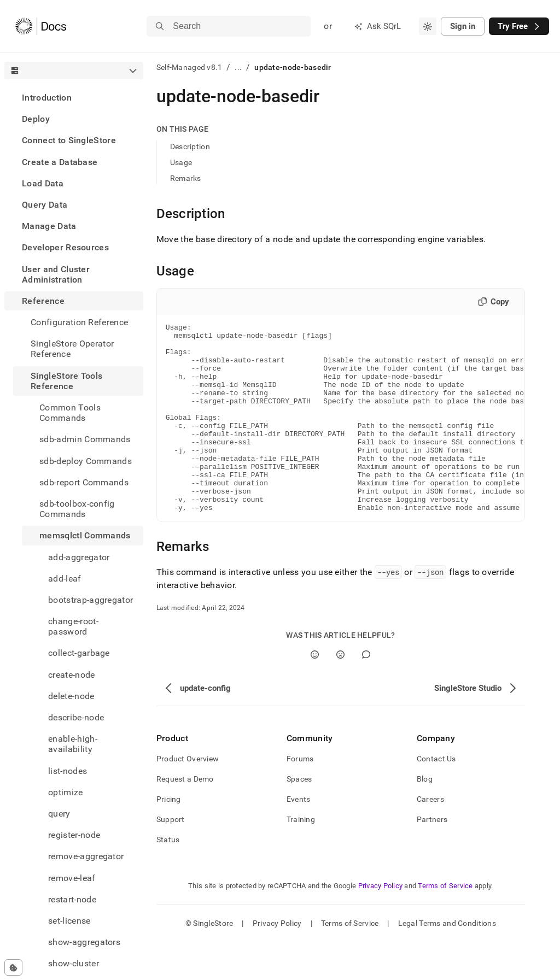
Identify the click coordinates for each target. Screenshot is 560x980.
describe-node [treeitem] (76, 717)
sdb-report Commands (84, 482)
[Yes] (315, 692)
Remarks (186, 178)
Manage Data (49, 226)
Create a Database (60, 162)
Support (171, 857)
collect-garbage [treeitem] (79, 653)
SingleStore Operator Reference (72, 349)
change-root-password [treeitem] (73, 626)
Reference (43, 301)
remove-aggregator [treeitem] (86, 856)
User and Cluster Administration (56, 274)
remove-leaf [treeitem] (72, 878)
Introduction (47, 98)
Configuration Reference (79, 322)
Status (168, 877)
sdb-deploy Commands (86, 461)
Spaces (299, 817)
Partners (432, 857)
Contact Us (436, 796)
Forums (300, 796)
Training (301, 857)
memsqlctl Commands (85, 535)
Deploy (36, 119)
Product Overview (188, 796)
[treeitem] (74, 98)
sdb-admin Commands (85, 439)
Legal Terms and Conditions (447, 961)
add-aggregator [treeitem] (79, 557)
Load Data (43, 183)
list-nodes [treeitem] (68, 771)
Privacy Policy (381, 923)
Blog (425, 817)
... (238, 67)
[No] (340, 692)
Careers (430, 837)
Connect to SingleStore (69, 140)
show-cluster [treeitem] (74, 963)
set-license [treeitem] (69, 921)
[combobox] (428, 26)
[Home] (41, 26)
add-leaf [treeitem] (65, 579)
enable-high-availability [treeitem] (73, 744)
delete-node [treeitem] (71, 696)
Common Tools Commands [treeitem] (70, 413)
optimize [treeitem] (66, 792)
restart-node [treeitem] (72, 899)
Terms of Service (445, 923)
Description (190, 146)
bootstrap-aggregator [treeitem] (91, 600)
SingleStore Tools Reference (66, 381)
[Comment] (366, 692)
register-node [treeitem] (74, 835)
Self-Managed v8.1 (189, 67)
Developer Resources (65, 247)
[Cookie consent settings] (13, 967)
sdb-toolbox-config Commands (77, 509)
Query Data (45, 205)
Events (299, 837)
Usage (181, 162)
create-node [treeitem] (72, 675)
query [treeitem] (59, 814)
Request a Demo (185, 817)
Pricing (169, 837)
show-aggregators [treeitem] (84, 942)
